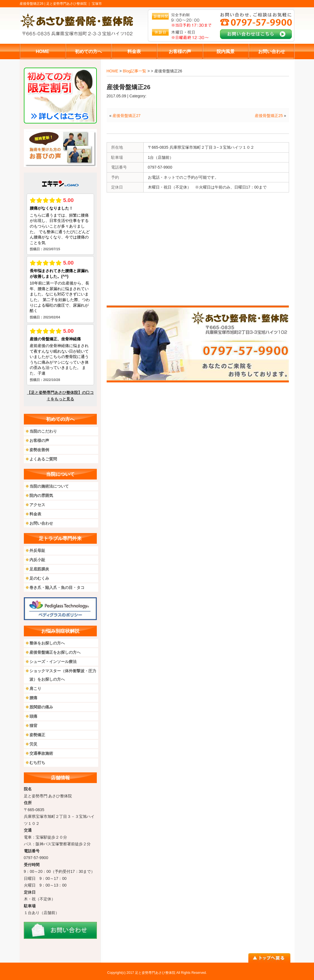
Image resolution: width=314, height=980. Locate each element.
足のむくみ (39, 578)
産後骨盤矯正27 (127, 116)
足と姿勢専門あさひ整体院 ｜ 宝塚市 (74, 4)
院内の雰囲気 (41, 495)
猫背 (33, 726)
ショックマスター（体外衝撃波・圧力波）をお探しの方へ (63, 675)
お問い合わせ (41, 523)
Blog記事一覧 (134, 71)
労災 (33, 744)
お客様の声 (39, 440)
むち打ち (37, 763)
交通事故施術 (41, 753)
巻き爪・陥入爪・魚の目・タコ (57, 587)
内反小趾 (37, 560)
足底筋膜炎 (39, 569)
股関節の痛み (41, 707)
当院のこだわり (43, 431)
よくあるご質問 (43, 459)
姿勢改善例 (39, 450)
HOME (113, 71)
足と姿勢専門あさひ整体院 (155, 973)
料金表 (35, 514)
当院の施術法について (49, 486)
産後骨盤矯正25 (269, 116)
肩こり (35, 688)
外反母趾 (37, 550)
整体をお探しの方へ (47, 643)
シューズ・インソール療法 (53, 662)
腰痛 (33, 698)
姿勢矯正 (37, 735)
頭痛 (33, 716)
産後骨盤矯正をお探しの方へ (55, 652)
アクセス (37, 505)
